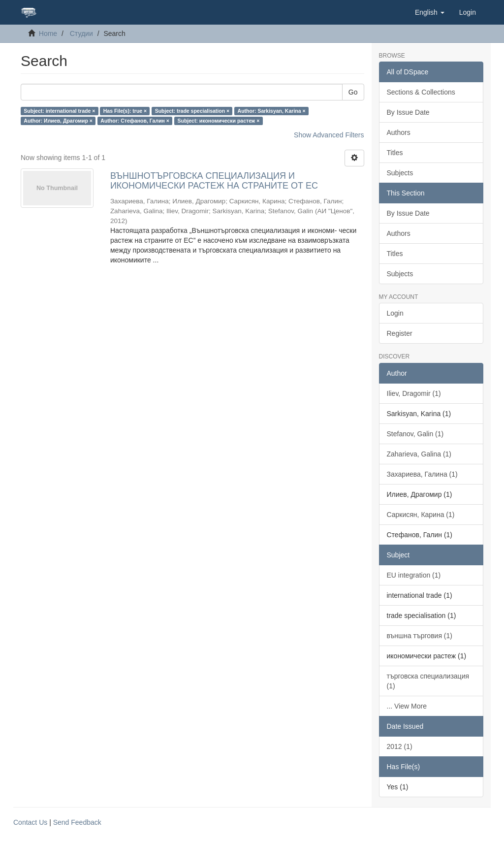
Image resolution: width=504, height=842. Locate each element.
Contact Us (30, 822)
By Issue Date (408, 112)
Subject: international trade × (59, 111)
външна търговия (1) (420, 636)
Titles (395, 153)
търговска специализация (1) (428, 681)
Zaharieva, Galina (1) (419, 454)
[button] (430, 12)
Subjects (400, 173)
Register (400, 333)
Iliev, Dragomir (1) (414, 393)
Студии (81, 33)
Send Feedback (77, 822)
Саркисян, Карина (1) (421, 515)
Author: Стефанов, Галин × (135, 121)
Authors (399, 132)
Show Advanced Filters (329, 135)
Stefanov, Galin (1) (415, 434)
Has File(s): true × (125, 111)
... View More (407, 706)
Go (353, 92)
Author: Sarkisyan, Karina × (272, 111)
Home (48, 33)
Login (395, 313)
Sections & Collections (421, 92)
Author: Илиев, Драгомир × (58, 121)
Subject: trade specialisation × (192, 111)
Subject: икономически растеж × (218, 121)
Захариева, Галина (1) (422, 474)
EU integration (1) (414, 575)
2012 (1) (400, 746)
